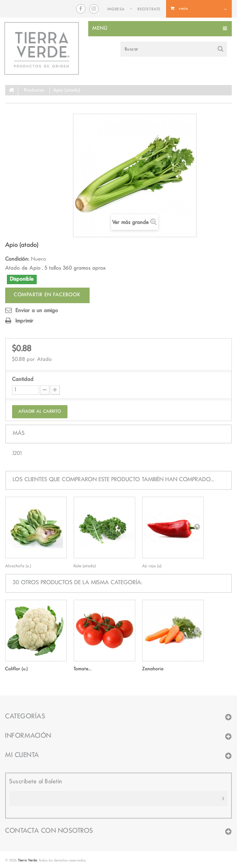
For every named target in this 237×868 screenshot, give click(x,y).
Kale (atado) (85, 566)
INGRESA (116, 10)
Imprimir (25, 321)
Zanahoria (153, 669)
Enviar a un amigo (37, 311)
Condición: (17, 259)
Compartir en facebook (47, 295)
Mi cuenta (22, 755)
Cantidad (23, 380)
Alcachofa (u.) (18, 566)
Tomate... (83, 669)
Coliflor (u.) (17, 669)
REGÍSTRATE (149, 10)
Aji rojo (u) (152, 566)
